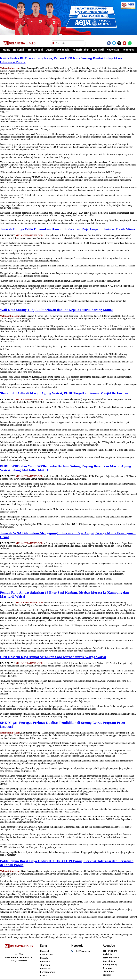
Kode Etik (107, 955)
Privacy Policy (110, 965)
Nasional (18, 50)
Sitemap (107, 969)
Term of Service (111, 958)
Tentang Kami (110, 951)
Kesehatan (113, 50)
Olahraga (45, 965)
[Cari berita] (68, 43)
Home (7, 50)
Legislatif (98, 50)
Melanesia (63, 50)
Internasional (35, 50)
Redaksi (107, 976)
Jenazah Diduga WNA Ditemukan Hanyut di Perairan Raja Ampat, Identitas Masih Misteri (68, 229)
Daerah (50, 50)
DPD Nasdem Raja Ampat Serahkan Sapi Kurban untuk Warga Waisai (53, 657)
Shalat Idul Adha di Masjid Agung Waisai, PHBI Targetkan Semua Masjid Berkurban (64, 393)
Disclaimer (108, 972)
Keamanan (129, 50)
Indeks (44, 976)
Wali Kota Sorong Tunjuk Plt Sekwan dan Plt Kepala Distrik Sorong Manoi (56, 310)
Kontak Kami (109, 962)
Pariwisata (46, 969)
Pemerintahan (81, 50)
